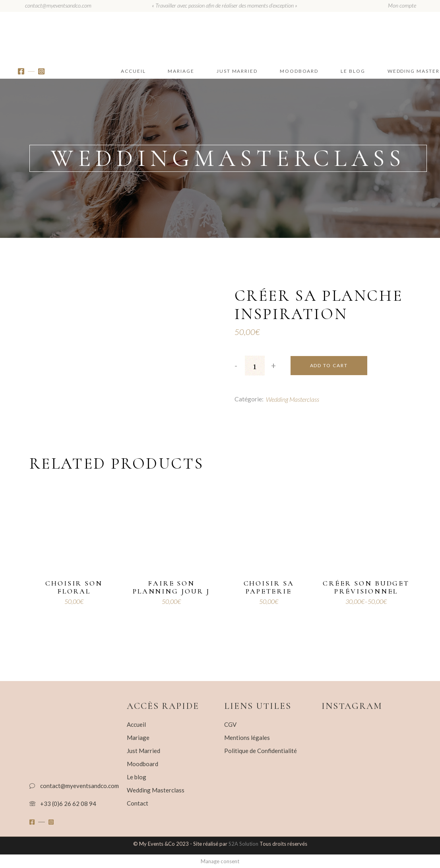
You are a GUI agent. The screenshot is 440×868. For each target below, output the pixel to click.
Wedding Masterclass (293, 399)
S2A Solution (244, 844)
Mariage (138, 738)
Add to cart (329, 365)
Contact (138, 803)
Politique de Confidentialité (261, 751)
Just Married (143, 751)
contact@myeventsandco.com (58, 5)
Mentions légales (247, 738)
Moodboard (142, 764)
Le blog (137, 777)
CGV (230, 724)
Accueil (136, 724)
